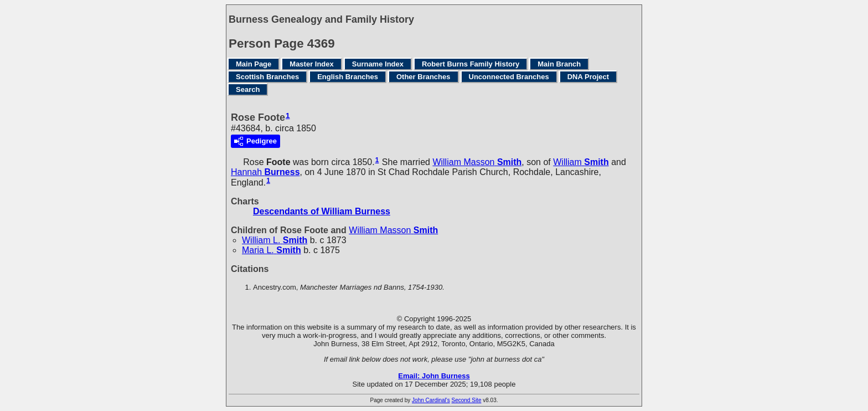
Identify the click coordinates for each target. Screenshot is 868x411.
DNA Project (588, 77)
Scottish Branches (267, 77)
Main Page (254, 64)
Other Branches (423, 77)
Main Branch (559, 64)
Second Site (467, 400)
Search (248, 89)
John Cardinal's (431, 400)
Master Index (311, 64)
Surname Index (378, 64)
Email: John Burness (434, 376)
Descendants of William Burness (322, 211)
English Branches (348, 77)
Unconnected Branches (509, 77)
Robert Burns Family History (471, 64)
